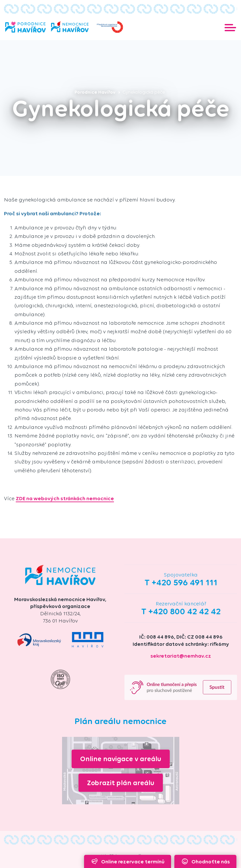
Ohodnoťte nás (205, 861)
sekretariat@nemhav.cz (181, 656)
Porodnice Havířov (98, 92)
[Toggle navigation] (230, 27)
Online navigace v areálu (121, 759)
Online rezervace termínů (127, 861)
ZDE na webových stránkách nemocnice (65, 498)
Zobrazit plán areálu (121, 782)
